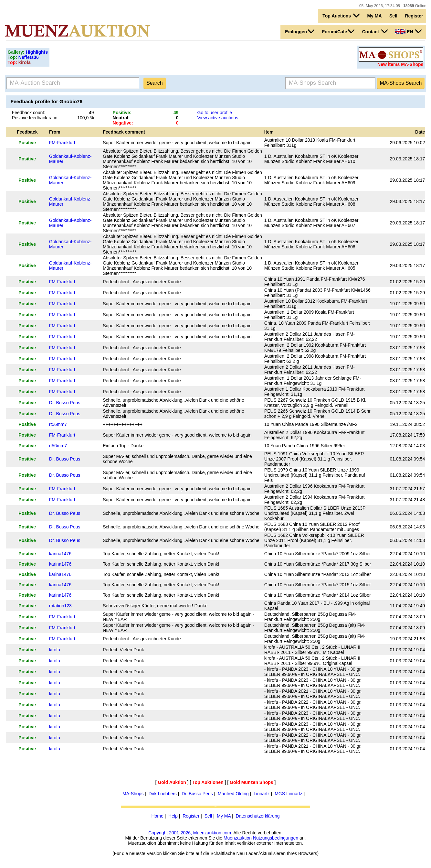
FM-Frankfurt (62, 143)
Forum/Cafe (338, 31)
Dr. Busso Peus (65, 403)
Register (414, 16)
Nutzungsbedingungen (276, 838)
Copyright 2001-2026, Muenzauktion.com (190, 833)
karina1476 (60, 554)
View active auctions (218, 118)
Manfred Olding (233, 794)
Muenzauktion (238, 838)
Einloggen (300, 31)
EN (408, 31)
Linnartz (262, 794)
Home (157, 816)
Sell (393, 16)
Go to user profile (215, 113)
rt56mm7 (58, 424)
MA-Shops (133, 794)
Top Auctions (341, 16)
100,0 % (85, 118)
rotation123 (60, 606)
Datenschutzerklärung (258, 816)
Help (173, 816)
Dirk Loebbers (163, 794)
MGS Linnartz (289, 794)
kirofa (55, 650)
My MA (374, 16)
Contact (375, 31)
